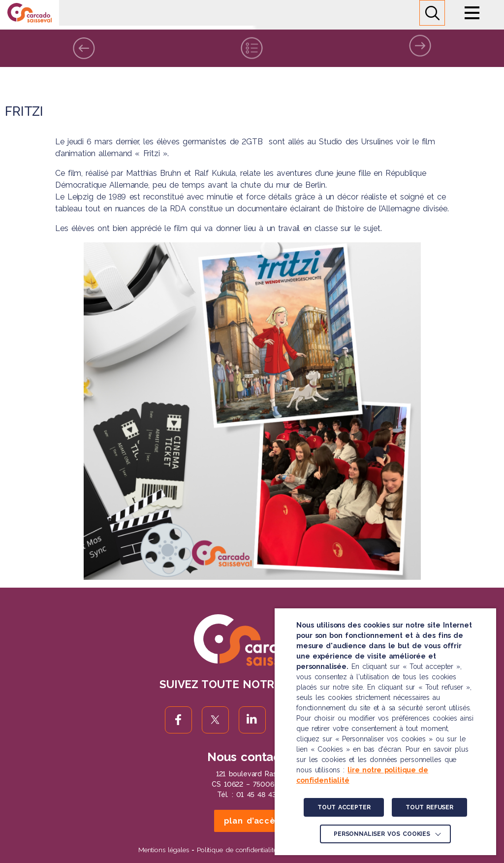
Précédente (84, 48)
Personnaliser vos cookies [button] (382, 834)
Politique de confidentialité (237, 850)
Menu (472, 13)
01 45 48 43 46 (262, 795)
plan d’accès (252, 821)
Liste (252, 46)
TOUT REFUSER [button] (429, 807)
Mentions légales (164, 850)
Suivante (420, 41)
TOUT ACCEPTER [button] (344, 807)
